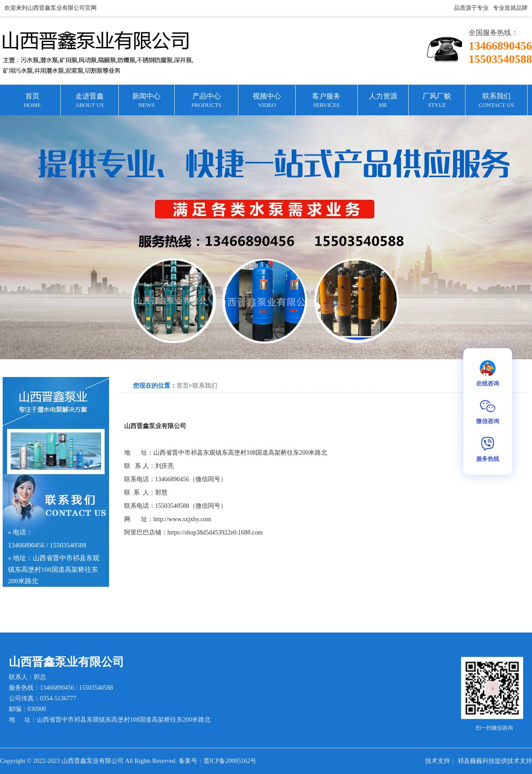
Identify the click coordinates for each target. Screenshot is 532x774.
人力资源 (383, 101)
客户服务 (327, 101)
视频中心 (267, 101)
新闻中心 (147, 101)
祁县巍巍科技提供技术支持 (495, 761)
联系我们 (496, 101)
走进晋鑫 (90, 101)
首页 (32, 101)
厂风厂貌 (437, 101)
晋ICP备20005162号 (230, 761)
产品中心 (206, 101)
